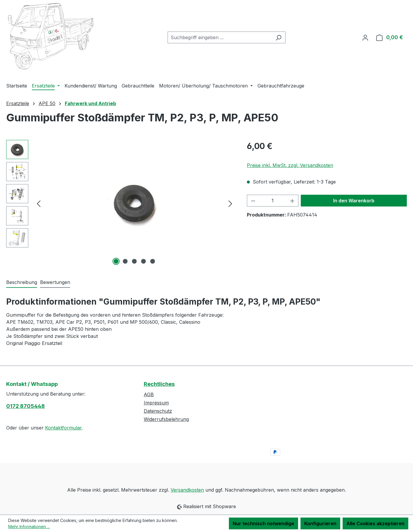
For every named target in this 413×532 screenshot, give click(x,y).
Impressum (156, 403)
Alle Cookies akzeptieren (375, 523)
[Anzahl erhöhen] (293, 201)
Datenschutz (158, 411)
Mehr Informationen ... (29, 527)
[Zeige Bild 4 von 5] (143, 261)
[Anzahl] (273, 201)
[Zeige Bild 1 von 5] (116, 261)
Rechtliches (159, 384)
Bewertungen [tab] (55, 282)
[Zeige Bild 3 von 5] (134, 261)
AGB (149, 394)
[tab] (22, 282)
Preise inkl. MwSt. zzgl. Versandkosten (290, 165)
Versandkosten (187, 490)
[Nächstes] (230, 203)
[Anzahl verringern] (253, 201)
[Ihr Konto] (365, 37)
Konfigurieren (320, 523)
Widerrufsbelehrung (166, 419)
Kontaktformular (63, 428)
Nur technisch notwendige (264, 523)
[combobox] (220, 37)
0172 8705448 (25, 406)
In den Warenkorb (354, 201)
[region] (121, 203)
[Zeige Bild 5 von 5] (153, 261)
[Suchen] (279, 37)
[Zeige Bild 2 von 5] (125, 261)
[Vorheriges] (39, 203)
